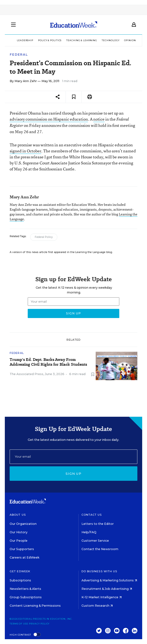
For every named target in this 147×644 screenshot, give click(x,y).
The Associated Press (27, 374)
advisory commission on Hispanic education (49, 119)
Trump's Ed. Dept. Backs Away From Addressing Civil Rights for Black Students (48, 362)
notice (99, 119)
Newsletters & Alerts (25, 589)
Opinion (130, 40)
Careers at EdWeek (24, 557)
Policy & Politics (50, 40)
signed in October (25, 151)
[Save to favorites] (74, 97)
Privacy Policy (39, 624)
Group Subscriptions (26, 597)
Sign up (73, 474)
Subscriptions (20, 580)
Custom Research (97, 606)
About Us (18, 515)
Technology (110, 40)
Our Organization (23, 524)
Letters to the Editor (98, 524)
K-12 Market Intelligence (102, 597)
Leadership (25, 40)
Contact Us (92, 515)
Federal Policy (44, 237)
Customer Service (95, 541)
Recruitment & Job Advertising (107, 589)
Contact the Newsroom (100, 549)
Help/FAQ (89, 532)
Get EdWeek (20, 571)
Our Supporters (22, 549)
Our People (19, 541)
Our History (19, 532)
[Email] (73, 457)
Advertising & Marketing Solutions (109, 580)
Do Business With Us (99, 571)
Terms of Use (19, 624)
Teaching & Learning (82, 40)
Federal (19, 55)
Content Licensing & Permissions (35, 606)
